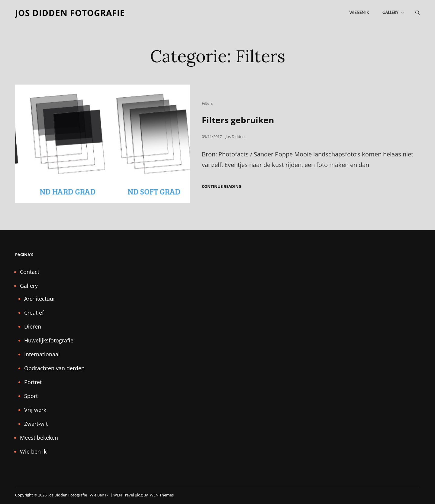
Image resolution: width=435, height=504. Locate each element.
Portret (33, 382)
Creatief (34, 313)
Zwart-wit (36, 424)
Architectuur (40, 299)
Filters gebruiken (238, 120)
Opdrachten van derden (54, 368)
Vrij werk (35, 410)
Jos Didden (235, 136)
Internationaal (42, 354)
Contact (30, 272)
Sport (31, 396)
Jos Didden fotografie (70, 13)
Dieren (33, 326)
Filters (207, 103)
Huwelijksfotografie (49, 340)
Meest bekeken (39, 438)
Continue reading (222, 186)
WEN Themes (162, 495)
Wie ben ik (359, 13)
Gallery (394, 13)
